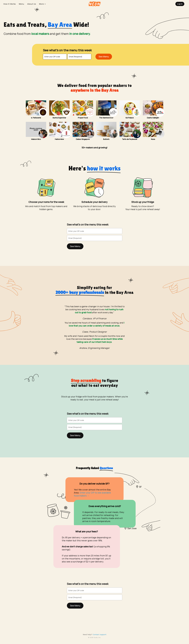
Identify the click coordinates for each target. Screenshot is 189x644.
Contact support (100, 634)
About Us (32, 4)
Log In (180, 4)
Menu (21, 4)
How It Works (10, 4)
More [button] (42, 4)
